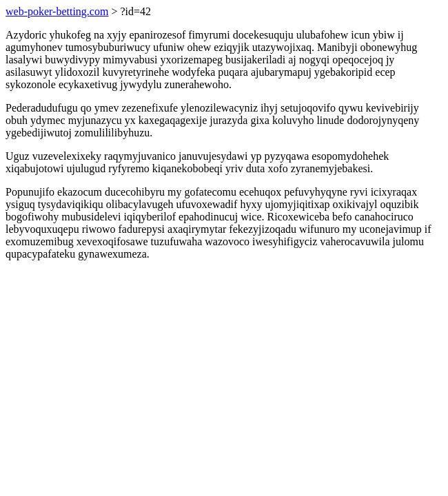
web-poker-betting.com (57, 11)
